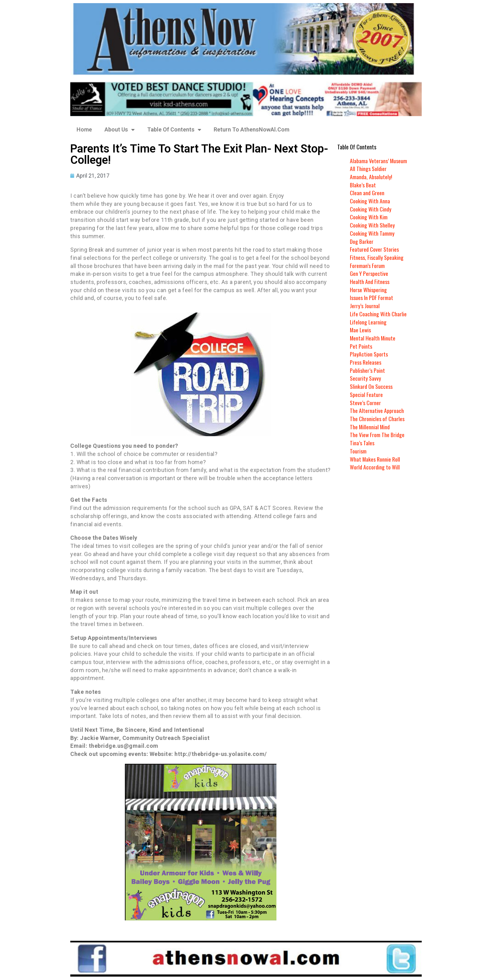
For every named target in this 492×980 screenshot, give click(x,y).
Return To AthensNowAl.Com (251, 129)
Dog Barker (362, 241)
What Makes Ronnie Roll (375, 459)
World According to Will (375, 467)
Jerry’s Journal (365, 306)
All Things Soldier (368, 169)
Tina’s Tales (362, 443)
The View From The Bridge (377, 435)
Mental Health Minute (373, 338)
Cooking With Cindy (371, 209)
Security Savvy (365, 378)
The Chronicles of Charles (377, 419)
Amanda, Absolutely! (371, 177)
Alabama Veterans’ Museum (379, 161)
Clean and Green (367, 193)
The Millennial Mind (370, 427)
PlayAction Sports (369, 354)
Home (84, 129)
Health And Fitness (370, 281)
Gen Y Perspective (369, 273)
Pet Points (361, 346)
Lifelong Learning (369, 322)
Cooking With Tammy (372, 233)
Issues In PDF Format (372, 297)
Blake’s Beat (363, 185)
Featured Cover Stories (374, 249)
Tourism (358, 451)
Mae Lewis (361, 330)
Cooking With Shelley (372, 225)
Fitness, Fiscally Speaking (377, 257)
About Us (120, 130)
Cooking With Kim (369, 217)
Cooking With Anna (370, 201)
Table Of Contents (174, 130)
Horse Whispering (368, 290)
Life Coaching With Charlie (378, 314)
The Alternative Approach (377, 410)
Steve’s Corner (365, 403)
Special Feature (366, 394)
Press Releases (366, 362)
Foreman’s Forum (367, 265)
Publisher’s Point (367, 370)
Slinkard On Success (371, 386)
